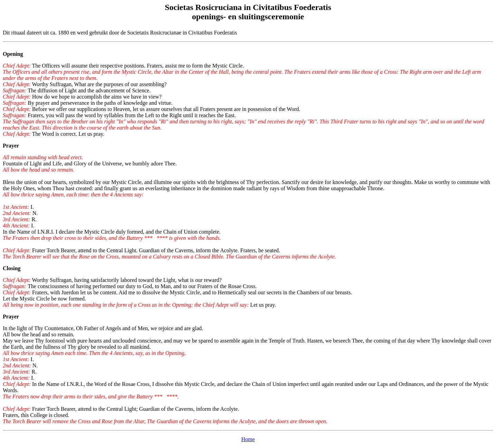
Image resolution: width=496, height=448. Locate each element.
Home (248, 439)
